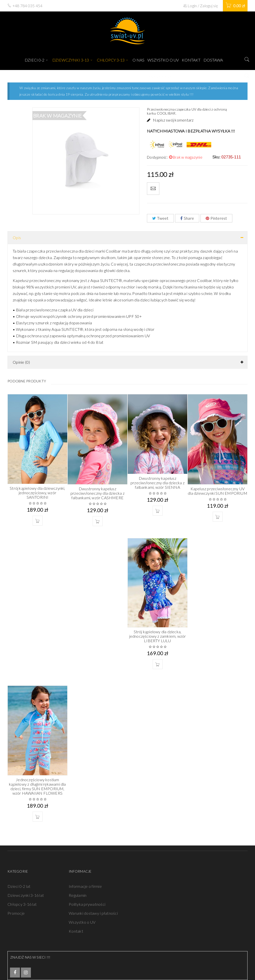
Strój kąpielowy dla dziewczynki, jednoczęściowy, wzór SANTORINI (37, 493)
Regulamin (78, 895)
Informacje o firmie (85, 886)
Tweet (160, 218)
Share (187, 218)
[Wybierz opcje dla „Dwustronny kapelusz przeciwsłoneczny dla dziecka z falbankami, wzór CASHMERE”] (98, 521)
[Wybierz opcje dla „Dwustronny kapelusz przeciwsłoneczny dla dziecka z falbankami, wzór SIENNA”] (158, 511)
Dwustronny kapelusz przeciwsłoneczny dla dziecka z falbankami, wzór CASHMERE (97, 493)
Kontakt (76, 931)
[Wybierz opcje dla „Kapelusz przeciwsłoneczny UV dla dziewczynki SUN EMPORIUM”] (218, 517)
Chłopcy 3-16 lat (22, 904)
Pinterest (216, 218)
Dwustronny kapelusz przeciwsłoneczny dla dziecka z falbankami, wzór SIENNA (158, 483)
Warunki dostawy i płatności (93, 913)
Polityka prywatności (87, 904)
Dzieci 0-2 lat (19, 886)
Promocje (16, 913)
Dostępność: (157, 157)
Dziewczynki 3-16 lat (26, 895)
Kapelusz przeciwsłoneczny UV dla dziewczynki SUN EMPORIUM (218, 491)
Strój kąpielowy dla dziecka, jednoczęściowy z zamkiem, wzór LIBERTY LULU (158, 636)
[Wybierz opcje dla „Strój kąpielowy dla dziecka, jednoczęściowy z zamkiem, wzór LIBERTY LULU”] (158, 664)
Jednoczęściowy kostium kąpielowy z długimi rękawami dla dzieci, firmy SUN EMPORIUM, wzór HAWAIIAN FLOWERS (37, 786)
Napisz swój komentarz (173, 120)
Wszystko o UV (82, 922)
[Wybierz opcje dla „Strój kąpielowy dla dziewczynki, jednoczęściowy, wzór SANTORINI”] (38, 521)
